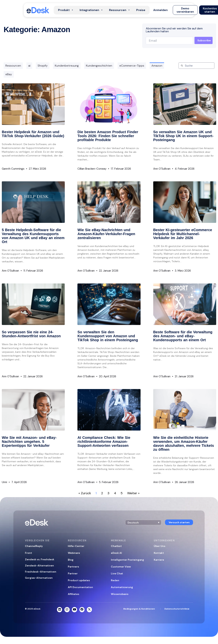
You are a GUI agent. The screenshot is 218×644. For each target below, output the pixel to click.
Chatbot (116, 546)
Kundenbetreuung (67, 66)
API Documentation (80, 587)
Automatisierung (122, 587)
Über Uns (160, 546)
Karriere (159, 560)
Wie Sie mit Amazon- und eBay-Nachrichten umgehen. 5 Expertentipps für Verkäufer (29, 442)
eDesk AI (116, 553)
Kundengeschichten (99, 66)
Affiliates (74, 594)
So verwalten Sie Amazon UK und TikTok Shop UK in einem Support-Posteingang (183, 136)
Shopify (43, 66)
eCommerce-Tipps (132, 66)
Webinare (74, 553)
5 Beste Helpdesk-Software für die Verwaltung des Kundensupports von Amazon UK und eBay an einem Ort (33, 236)
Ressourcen (13, 66)
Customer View (121, 567)
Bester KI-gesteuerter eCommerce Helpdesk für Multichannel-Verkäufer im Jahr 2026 (183, 234)
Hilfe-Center (76, 546)
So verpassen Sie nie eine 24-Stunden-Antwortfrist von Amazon (31, 334)
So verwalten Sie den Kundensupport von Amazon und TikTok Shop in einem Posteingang (108, 336)
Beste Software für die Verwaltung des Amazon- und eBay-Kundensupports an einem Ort (183, 336)
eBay (9, 74)
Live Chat (117, 573)
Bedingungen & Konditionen (139, 609)
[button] (160, 10)
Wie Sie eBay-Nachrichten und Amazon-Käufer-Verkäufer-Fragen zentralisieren (106, 234)
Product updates (79, 580)
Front (28, 553)
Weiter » (133, 493)
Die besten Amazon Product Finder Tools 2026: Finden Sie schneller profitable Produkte (108, 136)
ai (29, 66)
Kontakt (159, 553)
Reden (115, 580)
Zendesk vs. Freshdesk (40, 559)
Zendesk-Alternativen (39, 566)
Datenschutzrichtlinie (177, 609)
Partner (73, 573)
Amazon (157, 66)
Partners (73, 567)
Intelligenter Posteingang (127, 560)
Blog (71, 560)
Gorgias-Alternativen (39, 578)
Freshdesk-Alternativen (41, 572)
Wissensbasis (120, 594)
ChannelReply (34, 546)
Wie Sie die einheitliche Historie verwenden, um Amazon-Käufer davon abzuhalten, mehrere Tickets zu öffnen (184, 444)
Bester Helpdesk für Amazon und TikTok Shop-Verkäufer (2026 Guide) (33, 134)
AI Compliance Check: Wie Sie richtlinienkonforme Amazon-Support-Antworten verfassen (104, 442)
